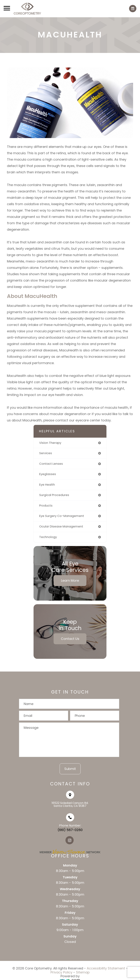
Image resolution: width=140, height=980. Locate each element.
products (46, 506)
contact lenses (51, 464)
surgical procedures (54, 495)
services (46, 453)
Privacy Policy (61, 972)
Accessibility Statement (106, 968)
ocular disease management (61, 526)
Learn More (70, 580)
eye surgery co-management (62, 516)
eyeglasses (48, 474)
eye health (47, 485)
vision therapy (50, 443)
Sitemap (83, 972)
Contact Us (70, 639)
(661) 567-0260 (70, 830)
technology (48, 537)
